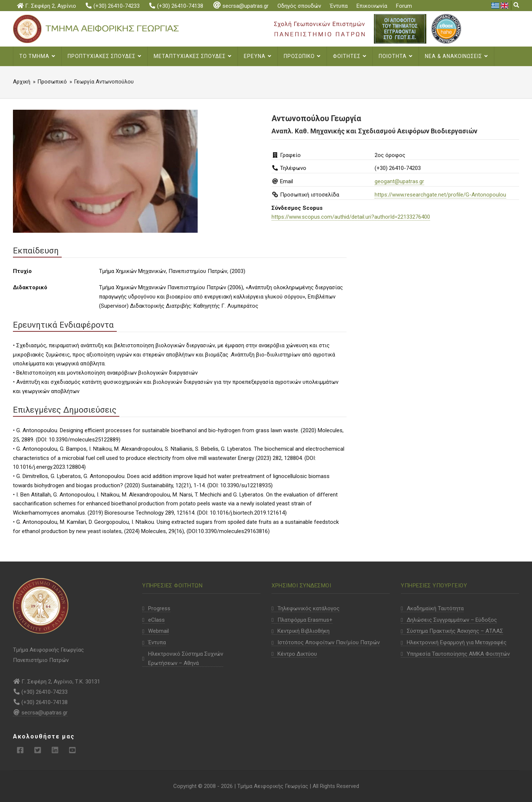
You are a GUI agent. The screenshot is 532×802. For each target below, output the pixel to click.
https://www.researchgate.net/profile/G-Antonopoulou (440, 195)
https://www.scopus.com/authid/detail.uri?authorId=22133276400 (351, 217)
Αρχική (22, 82)
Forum (404, 6)
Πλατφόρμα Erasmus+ (305, 620)
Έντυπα (339, 6)
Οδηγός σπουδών (299, 6)
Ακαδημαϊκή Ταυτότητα (435, 608)
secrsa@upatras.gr (240, 6)
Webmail (158, 631)
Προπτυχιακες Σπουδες (105, 56)
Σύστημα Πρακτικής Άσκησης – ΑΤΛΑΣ (455, 631)
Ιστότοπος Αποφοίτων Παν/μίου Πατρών (329, 642)
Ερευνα (258, 56)
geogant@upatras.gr (399, 181)
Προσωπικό (52, 82)
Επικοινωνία (372, 6)
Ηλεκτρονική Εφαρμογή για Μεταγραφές (457, 642)
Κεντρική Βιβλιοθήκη (303, 631)
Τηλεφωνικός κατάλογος (308, 608)
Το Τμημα (37, 56)
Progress (159, 608)
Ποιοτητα (396, 56)
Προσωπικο (302, 56)
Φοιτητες (350, 56)
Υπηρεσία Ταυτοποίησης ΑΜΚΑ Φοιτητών (458, 654)
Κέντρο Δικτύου (297, 654)
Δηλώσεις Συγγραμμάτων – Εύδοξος (452, 620)
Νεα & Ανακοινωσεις (456, 56)
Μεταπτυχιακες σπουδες (193, 56)
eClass (156, 620)
